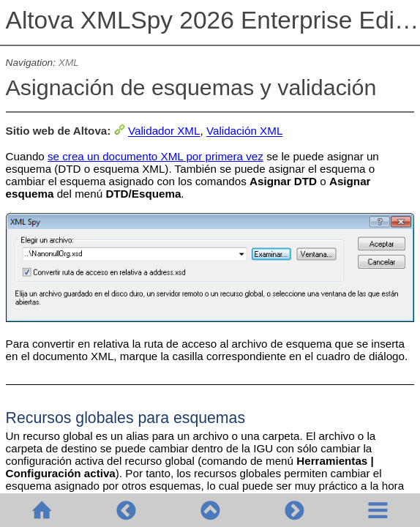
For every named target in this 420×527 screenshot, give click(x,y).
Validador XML (164, 131)
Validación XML (244, 131)
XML (69, 63)
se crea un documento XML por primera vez (155, 156)
